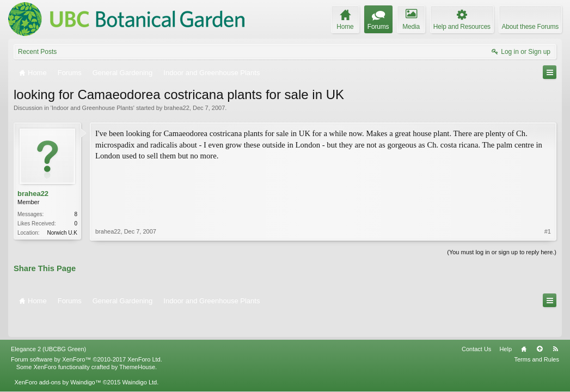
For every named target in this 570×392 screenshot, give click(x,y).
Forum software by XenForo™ (87, 336)
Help (505, 326)
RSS (555, 326)
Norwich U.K (62, 233)
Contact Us (476, 326)
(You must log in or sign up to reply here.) (502, 251)
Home (524, 326)
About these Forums (530, 27)
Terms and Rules (537, 336)
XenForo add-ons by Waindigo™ (57, 359)
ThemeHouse (137, 344)
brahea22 (177, 108)
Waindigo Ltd (139, 359)
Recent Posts (37, 52)
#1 (548, 193)
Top (540, 326)
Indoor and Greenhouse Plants (93, 108)
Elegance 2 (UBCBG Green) (48, 326)
